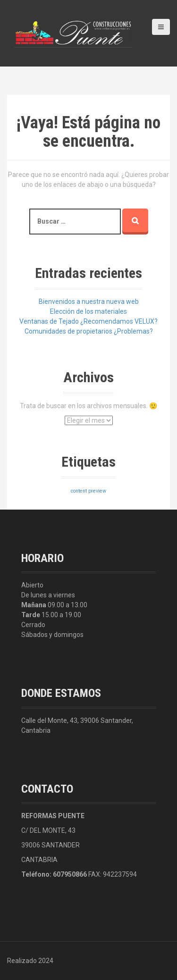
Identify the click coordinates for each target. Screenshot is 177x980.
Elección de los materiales (88, 311)
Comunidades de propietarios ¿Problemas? (89, 331)
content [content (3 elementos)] (79, 491)
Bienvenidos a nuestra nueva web (89, 302)
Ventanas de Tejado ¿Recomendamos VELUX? (88, 321)
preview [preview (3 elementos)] (97, 491)
